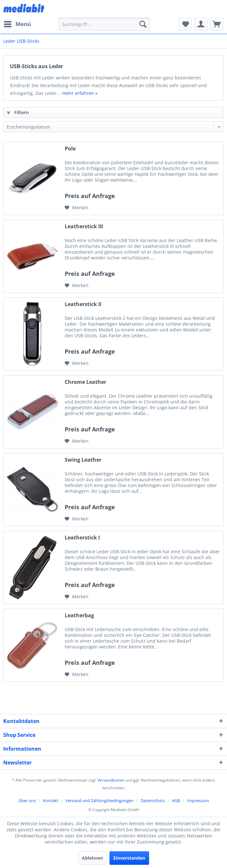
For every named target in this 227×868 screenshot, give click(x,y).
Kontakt (51, 800)
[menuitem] (17, 24)
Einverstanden (129, 858)
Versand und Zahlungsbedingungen (99, 800)
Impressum (198, 800)
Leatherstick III (84, 226)
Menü (17, 23)
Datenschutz (153, 800)
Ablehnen (92, 858)
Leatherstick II (83, 304)
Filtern (18, 112)
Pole (70, 149)
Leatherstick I (82, 538)
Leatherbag (79, 615)
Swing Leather (83, 460)
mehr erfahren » (80, 93)
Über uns (27, 800)
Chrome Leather (85, 382)
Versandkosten (111, 780)
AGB (176, 800)
